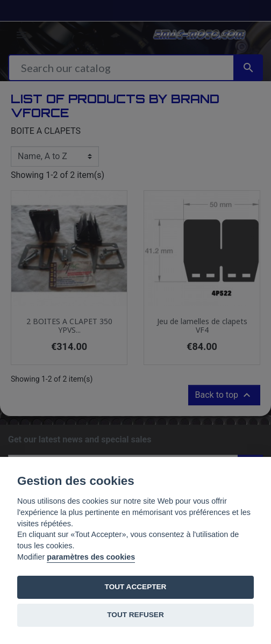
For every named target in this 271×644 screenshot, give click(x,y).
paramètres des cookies (91, 557)
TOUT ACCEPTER (136, 587)
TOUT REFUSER (135, 615)
